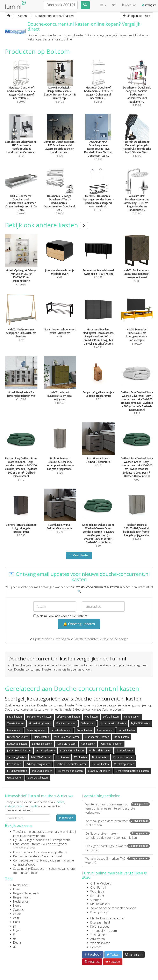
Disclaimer (97, 896)
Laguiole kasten (66, 744)
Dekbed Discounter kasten (71, 764)
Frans (17, 889)
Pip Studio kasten (42, 771)
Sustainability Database (29, 869)
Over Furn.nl (98, 887)
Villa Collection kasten (67, 737)
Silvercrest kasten (38, 778)
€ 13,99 (137, 141)
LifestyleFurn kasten (68, 717)
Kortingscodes (100, 927)
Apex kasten (88, 744)
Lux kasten (63, 757)
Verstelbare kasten (111, 744)
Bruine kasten (100, 757)
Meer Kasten (79, 555)
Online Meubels (101, 883)
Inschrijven (66, 818)
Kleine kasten (41, 737)
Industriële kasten (61, 730)
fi (14, 934)
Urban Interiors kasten (113, 723)
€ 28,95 (98, 87)
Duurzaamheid (100, 922)
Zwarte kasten (15, 723)
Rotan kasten (84, 730)
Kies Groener (22, 852)
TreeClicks (20, 832)
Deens (17, 943)
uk (15, 938)
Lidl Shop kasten (45, 751)
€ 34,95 (60, 87)
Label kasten (15, 717)
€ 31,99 (98, 196)
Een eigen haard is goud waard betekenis (118, 848)
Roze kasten (14, 764)
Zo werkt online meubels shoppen (113, 908)
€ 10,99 (137, 89)
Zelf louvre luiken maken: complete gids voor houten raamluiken (118, 836)
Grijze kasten (15, 778)
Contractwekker (24, 860)
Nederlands (21, 885)
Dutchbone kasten (18, 737)
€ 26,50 (60, 197)
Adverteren (98, 939)
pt (15, 926)
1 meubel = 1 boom (104, 931)
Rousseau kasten (17, 744)
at (15, 947)
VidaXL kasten (127, 730)
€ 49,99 (21, 197)
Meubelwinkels (100, 904)
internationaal (53, 856)
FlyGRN (18, 840)
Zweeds (18, 910)
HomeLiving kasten (40, 723)
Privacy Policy (99, 912)
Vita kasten (91, 717)
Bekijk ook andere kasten (46, 225)
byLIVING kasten (141, 723)
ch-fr (16, 918)
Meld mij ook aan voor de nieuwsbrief (60, 616)
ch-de (17, 914)
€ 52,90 (137, 197)
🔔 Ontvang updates (79, 624)
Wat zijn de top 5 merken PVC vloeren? (118, 861)
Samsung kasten (36, 730)
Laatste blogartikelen (101, 796)
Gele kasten (88, 723)
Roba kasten (122, 737)
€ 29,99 (21, 87)
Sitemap (96, 900)
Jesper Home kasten (19, 751)
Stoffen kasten (125, 751)
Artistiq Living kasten (38, 764)
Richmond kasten (123, 757)
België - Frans (22, 897)
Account (129, 5)
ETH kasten (80, 757)
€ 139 (60, 141)
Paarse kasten (105, 730)
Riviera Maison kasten (70, 771)
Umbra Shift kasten (100, 751)
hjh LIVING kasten (41, 757)
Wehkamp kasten (124, 764)
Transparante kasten (97, 737)
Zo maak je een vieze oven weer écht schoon (118, 823)
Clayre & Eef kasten (99, 771)
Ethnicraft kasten (66, 723)
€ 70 (21, 141)
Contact (96, 947)
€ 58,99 (98, 143)
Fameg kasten (132, 717)
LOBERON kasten (17, 771)
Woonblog (97, 892)
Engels (17, 930)
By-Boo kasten (100, 764)
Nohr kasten (14, 730)
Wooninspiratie (100, 943)
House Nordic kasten (39, 717)
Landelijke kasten (42, 744)
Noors (17, 906)
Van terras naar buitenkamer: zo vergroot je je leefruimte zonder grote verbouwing (118, 808)
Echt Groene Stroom (27, 844)
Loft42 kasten (111, 717)
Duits (17, 922)
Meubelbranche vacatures (107, 918)
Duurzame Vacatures (27, 856)
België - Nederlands (26, 893)
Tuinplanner (98, 935)
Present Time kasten (72, 751)
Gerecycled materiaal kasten (132, 771)
